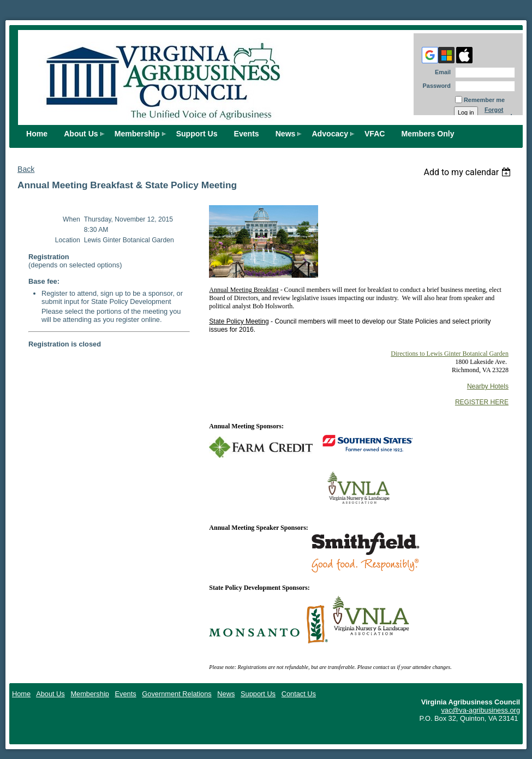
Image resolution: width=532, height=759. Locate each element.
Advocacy (330, 134)
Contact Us (299, 694)
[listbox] (468, 172)
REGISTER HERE (482, 402)
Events (247, 134)
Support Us (197, 134)
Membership (137, 134)
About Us (81, 134)
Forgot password (498, 113)
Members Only (428, 134)
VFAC (375, 134)
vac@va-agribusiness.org (480, 710)
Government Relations (177, 694)
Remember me (484, 100)
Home (37, 134)
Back (26, 169)
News (286, 134)
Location (68, 240)
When (71, 219)
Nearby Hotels (488, 386)
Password (435, 86)
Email (441, 72)
